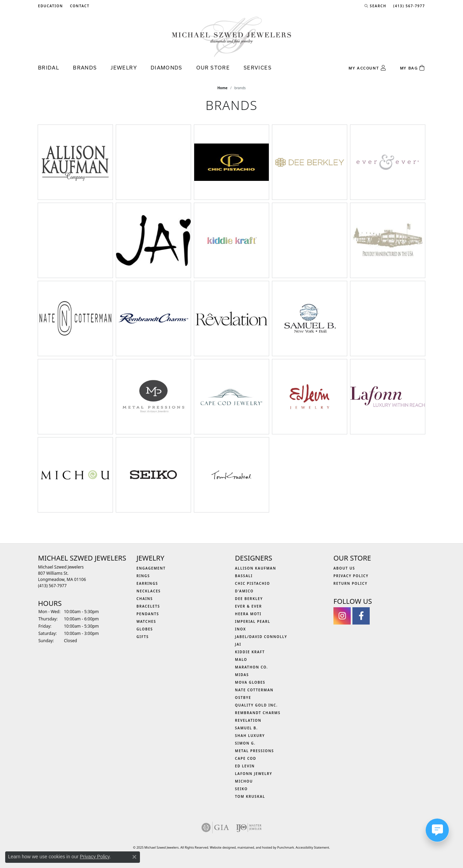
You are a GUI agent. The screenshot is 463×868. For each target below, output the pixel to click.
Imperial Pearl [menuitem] (253, 621)
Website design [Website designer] (221, 847)
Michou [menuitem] (244, 781)
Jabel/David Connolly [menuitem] (261, 637)
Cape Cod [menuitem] (246, 758)
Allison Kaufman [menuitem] (256, 568)
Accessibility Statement (313, 847)
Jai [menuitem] (238, 644)
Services (258, 68)
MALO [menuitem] (241, 659)
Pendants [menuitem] (148, 614)
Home (223, 88)
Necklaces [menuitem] (149, 591)
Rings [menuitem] (143, 576)
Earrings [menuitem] (147, 583)
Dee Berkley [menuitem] (249, 599)
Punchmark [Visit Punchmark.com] (285, 847)
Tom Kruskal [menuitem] (250, 796)
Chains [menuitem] (145, 599)
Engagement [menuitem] (151, 568)
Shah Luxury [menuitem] (250, 736)
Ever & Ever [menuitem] (248, 606)
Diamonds (167, 68)
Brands (85, 68)
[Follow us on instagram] (342, 616)
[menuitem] (215, 828)
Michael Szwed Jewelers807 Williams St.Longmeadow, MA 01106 (62, 576)
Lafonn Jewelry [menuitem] (254, 774)
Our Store (213, 68)
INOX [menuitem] (240, 629)
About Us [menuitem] (344, 568)
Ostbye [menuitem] (243, 698)
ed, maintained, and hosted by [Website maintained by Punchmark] (255, 847)
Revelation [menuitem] (248, 720)
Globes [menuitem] (145, 629)
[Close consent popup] (134, 857)
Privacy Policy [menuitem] (351, 576)
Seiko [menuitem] (241, 789)
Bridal (49, 68)
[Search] (375, 6)
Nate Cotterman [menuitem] (254, 690)
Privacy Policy (95, 857)
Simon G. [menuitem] (245, 743)
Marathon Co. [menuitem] (252, 667)
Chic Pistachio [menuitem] (252, 583)
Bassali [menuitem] (244, 576)
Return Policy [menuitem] (351, 583)
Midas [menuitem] (242, 675)
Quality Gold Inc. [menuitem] (256, 705)
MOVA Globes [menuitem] (250, 682)
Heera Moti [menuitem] (248, 614)
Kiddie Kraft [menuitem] (250, 652)
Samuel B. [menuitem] (246, 728)
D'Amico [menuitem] (244, 591)
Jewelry (124, 68)
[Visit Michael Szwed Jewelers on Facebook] (361, 616)
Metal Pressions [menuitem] (254, 751)
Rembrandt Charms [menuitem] (258, 713)
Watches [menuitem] (146, 621)
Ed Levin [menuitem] (245, 766)
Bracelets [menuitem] (148, 606)
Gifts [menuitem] (143, 637)
